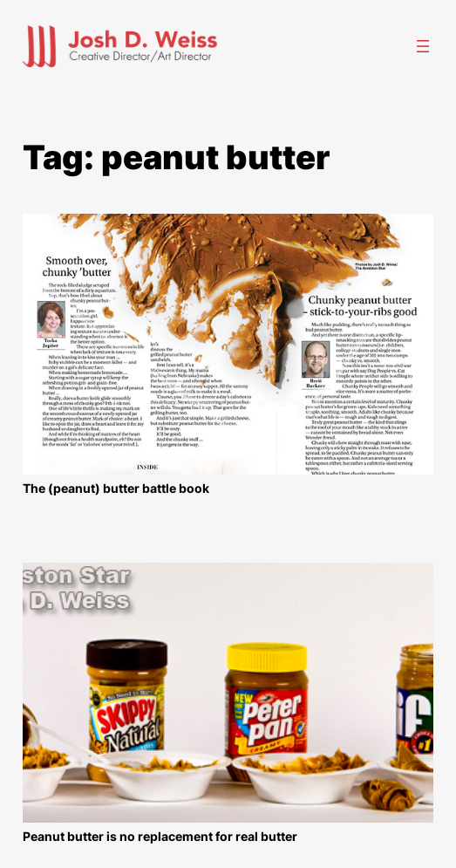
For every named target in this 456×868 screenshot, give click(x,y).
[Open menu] (423, 46)
